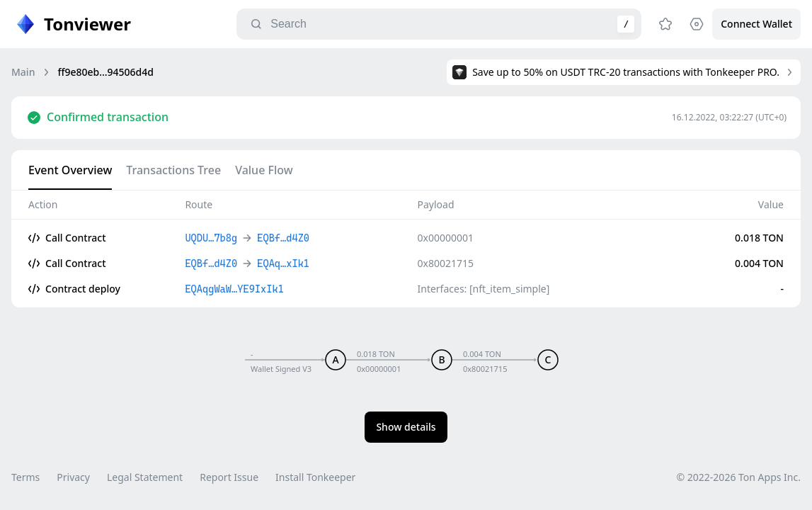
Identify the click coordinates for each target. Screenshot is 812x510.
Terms (25, 477)
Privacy (73, 477)
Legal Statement (145, 477)
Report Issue (229, 477)
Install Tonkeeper (315, 477)
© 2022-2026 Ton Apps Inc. (739, 477)
